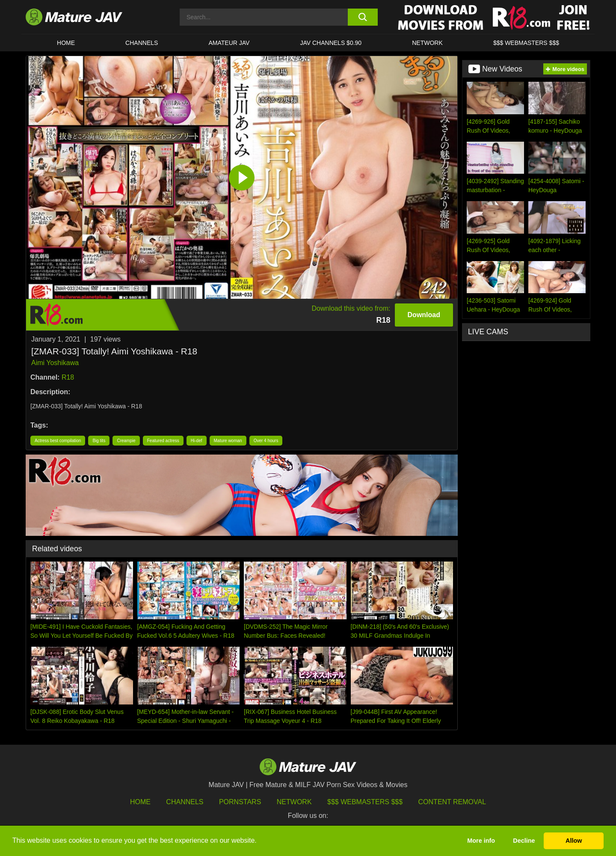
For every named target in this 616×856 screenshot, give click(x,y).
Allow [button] (574, 841)
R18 (68, 377)
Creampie (126, 441)
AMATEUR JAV (229, 43)
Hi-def (197, 441)
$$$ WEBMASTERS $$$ (526, 43)
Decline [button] (524, 841)
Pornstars (240, 802)
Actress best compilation (58, 441)
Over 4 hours (266, 441)
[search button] (363, 17)
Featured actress (163, 441)
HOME (66, 43)
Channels (185, 802)
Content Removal (452, 802)
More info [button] (481, 841)
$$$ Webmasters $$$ (365, 802)
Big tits (99, 441)
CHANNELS (142, 43)
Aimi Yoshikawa (55, 363)
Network (427, 43)
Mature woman (228, 441)
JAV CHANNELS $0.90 (331, 43)
